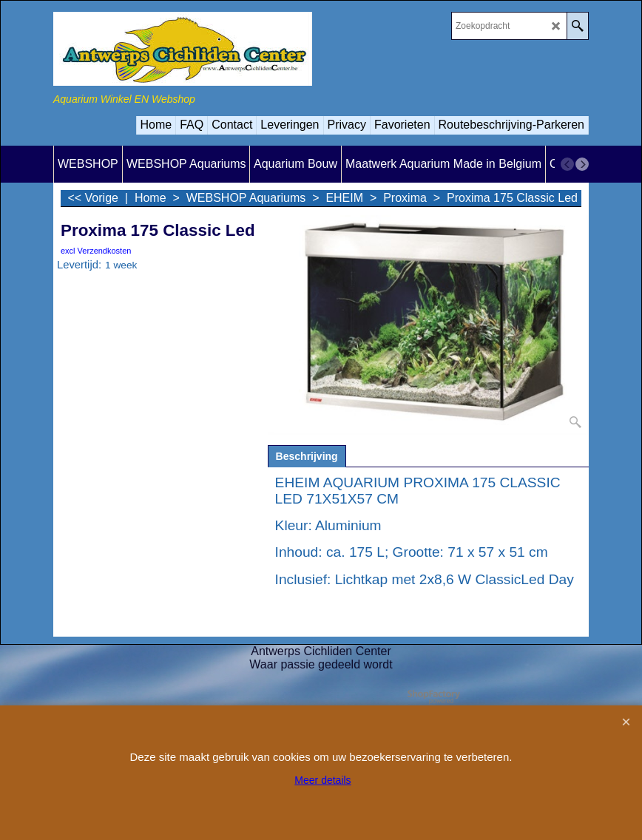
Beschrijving (307, 456)
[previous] (567, 164)
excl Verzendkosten (96, 251)
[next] (582, 164)
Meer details (322, 780)
